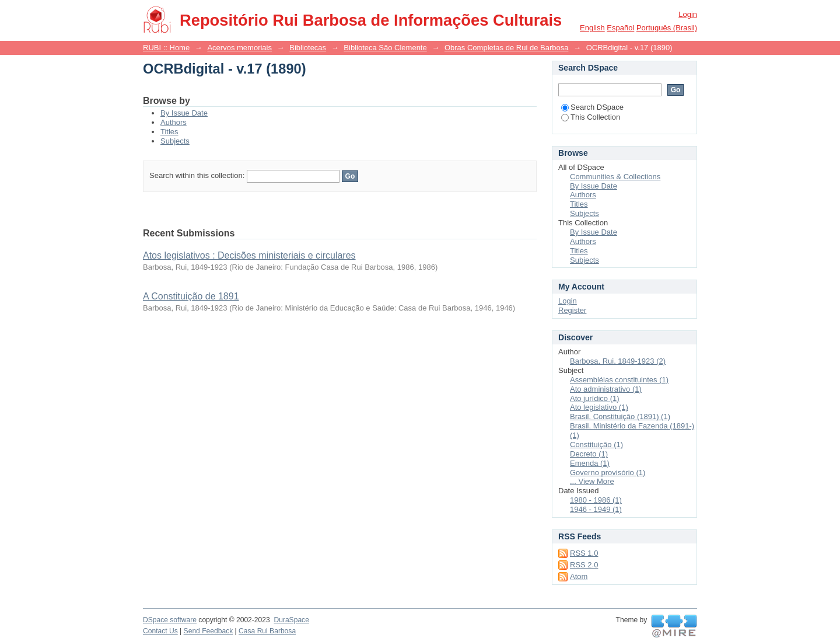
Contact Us (160, 631)
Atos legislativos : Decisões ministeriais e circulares (249, 255)
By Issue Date (184, 113)
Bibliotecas (308, 48)
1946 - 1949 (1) (596, 509)
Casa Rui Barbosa (267, 631)
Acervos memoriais (239, 48)
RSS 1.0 (584, 553)
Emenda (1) (590, 463)
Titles (169, 132)
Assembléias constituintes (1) (619, 380)
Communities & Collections (615, 177)
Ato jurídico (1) (595, 398)
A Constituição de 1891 (191, 296)
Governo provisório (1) (608, 473)
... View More (592, 481)
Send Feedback (209, 631)
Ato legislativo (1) (599, 407)
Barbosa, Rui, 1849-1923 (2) (618, 361)
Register (572, 310)
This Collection (591, 117)
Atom (579, 576)
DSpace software (170, 620)
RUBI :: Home (166, 48)
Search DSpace (592, 107)
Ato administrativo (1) (606, 389)
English (592, 28)
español (620, 28)
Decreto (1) (589, 454)
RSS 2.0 (584, 565)
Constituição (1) (596, 444)
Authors (174, 122)
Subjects (175, 141)
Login (688, 14)
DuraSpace (291, 620)
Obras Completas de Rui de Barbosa (506, 48)
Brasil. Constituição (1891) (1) (620, 416)
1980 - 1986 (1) (596, 500)
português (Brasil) (667, 28)
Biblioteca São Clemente (385, 48)
